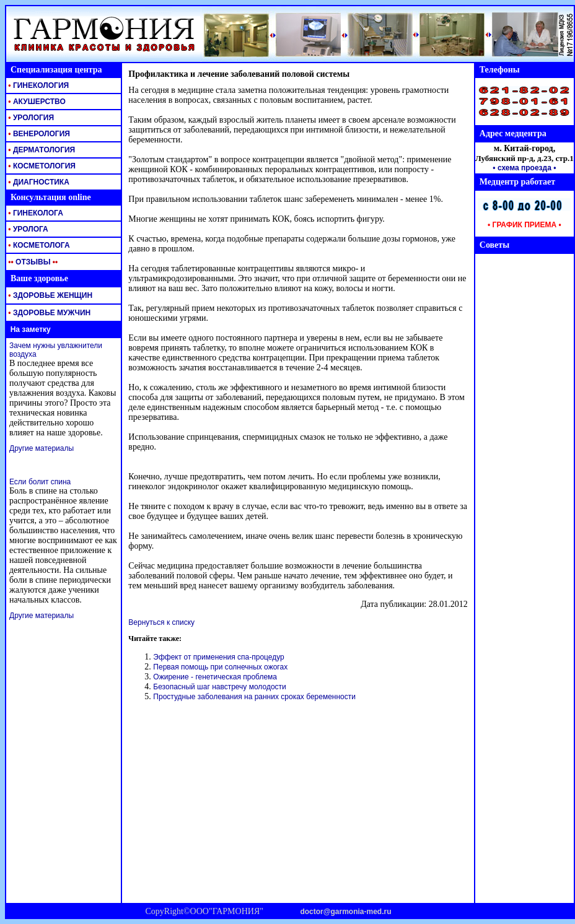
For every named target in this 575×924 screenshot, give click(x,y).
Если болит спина (40, 482)
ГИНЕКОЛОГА (35, 213)
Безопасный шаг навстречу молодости (219, 687)
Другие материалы (42, 448)
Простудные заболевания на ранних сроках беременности (254, 697)
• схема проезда (522, 168)
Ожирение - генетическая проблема (215, 677)
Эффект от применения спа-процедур (218, 657)
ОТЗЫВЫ (32, 262)
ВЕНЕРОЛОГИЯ (38, 134)
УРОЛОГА (27, 229)
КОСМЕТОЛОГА (38, 245)
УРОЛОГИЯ (30, 118)
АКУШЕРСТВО (36, 102)
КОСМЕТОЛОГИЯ (41, 166)
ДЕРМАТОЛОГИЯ (41, 150)
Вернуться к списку (161, 622)
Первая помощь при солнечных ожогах (220, 667)
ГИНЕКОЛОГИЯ (37, 85)
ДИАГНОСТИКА (38, 182)
